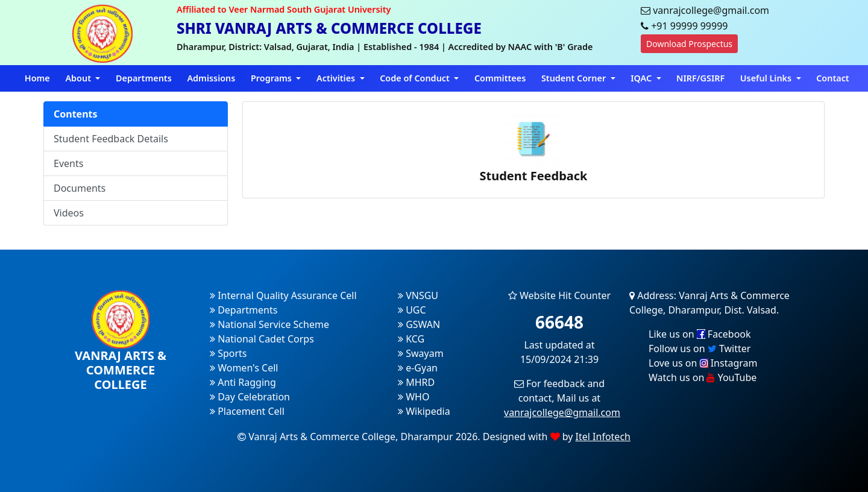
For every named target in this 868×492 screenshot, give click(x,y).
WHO (414, 397)
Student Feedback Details (111, 139)
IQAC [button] (642, 78)
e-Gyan (418, 368)
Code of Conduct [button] (416, 78)
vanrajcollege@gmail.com (562, 412)
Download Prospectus (689, 44)
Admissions (211, 78)
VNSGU (418, 295)
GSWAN (419, 324)
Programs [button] (272, 78)
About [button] (79, 78)
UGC (412, 310)
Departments (144, 78)
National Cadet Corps (262, 339)
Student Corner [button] (575, 78)
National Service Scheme (269, 324)
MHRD (416, 382)
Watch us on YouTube (703, 377)
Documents (80, 188)
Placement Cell (247, 411)
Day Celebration (250, 397)
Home (37, 78)
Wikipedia (424, 411)
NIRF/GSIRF (700, 78)
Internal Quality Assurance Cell (283, 295)
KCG (411, 339)
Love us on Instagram (703, 363)
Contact (833, 78)
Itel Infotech (603, 437)
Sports (228, 353)
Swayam (421, 353)
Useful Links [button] (767, 78)
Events (68, 163)
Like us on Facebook (700, 334)
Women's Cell (244, 368)
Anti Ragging (243, 382)
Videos (69, 213)
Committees (500, 78)
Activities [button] (337, 78)
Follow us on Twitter (700, 348)
